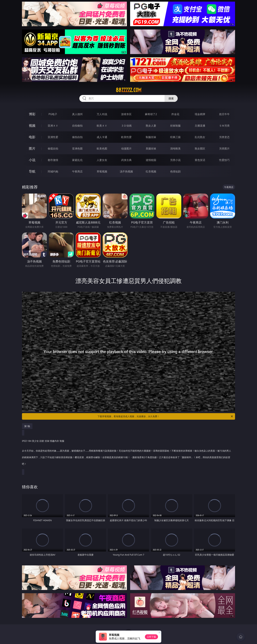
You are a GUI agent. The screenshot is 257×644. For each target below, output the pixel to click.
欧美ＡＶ (102, 126)
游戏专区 (126, 114)
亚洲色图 (77, 149)
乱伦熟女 (200, 137)
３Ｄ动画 (126, 126)
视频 (32, 126)
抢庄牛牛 (224, 114)
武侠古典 (126, 160)
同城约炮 (53, 171)
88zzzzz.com (129, 90)
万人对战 (102, 114)
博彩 (32, 114)
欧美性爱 (126, 137)
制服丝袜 (151, 137)
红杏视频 (151, 171)
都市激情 (53, 160)
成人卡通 (102, 137)
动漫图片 (126, 149)
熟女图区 (200, 149)
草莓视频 (102, 171)
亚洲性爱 (53, 137)
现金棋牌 (200, 114)
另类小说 (175, 160)
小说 (32, 160)
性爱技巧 (224, 160)
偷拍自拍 (77, 137)
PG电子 (53, 114)
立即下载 (151, 637)
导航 (32, 171)
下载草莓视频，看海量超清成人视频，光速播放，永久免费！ (165, 416)
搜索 (171, 98)
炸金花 (175, 114)
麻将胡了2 (151, 114)
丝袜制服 (175, 126)
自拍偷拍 (77, 126)
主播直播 (200, 126)
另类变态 (224, 137)
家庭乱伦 (77, 160)
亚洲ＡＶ (53, 126)
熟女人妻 (151, 126)
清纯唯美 (175, 149)
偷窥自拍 (53, 149)
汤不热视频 (126, 171)
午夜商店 (77, 171)
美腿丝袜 (151, 149)
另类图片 (224, 149)
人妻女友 (102, 160)
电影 (32, 137)
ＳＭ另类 (224, 126)
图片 (32, 148)
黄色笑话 (200, 160)
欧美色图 (102, 149)
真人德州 (77, 114)
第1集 (27, 426)
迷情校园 (151, 160)
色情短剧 (175, 171)
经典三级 (175, 137)
